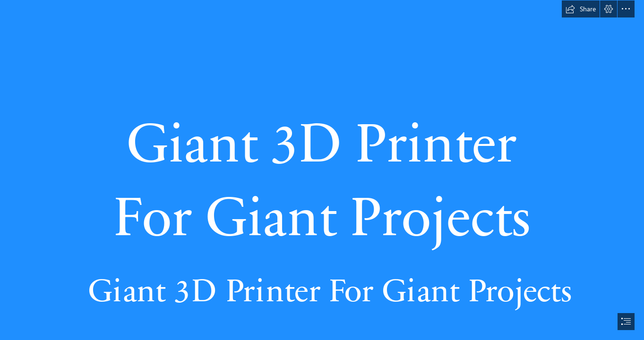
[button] (581, 9)
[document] (322, 170)
